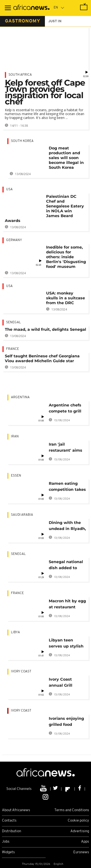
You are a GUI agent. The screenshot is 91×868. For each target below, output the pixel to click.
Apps (85, 842)
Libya (15, 632)
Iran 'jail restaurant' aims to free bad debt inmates (66, 448)
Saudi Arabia (22, 515)
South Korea (22, 141)
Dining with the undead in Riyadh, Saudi (67, 526)
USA (9, 189)
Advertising (80, 831)
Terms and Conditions (72, 810)
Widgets (8, 852)
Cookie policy (78, 821)
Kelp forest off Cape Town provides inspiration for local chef (45, 92)
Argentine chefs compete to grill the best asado (65, 409)
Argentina (20, 397)
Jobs (6, 842)
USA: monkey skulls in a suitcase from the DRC (66, 298)
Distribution (12, 831)
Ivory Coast (21, 672)
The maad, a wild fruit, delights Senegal (45, 329)
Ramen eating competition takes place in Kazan (67, 487)
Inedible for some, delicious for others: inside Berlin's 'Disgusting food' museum (66, 257)
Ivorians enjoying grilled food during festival (66, 722)
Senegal (13, 322)
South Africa (20, 75)
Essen (16, 476)
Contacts (9, 821)
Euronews (81, 852)
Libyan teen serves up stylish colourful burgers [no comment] (66, 644)
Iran (15, 437)
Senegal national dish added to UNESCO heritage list (67, 566)
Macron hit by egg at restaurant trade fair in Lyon (67, 605)
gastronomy (22, 21)
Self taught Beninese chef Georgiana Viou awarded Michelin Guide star (42, 358)
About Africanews (16, 810)
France (12, 349)
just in (55, 21)
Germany (14, 240)
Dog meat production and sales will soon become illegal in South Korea (66, 158)
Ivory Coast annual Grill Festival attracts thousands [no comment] (65, 683)
